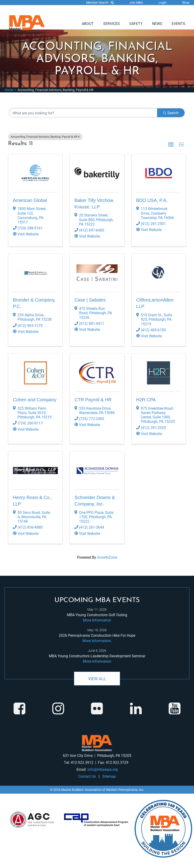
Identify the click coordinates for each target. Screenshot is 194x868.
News (157, 23)
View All (97, 679)
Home (9, 90)
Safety (136, 23)
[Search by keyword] (83, 113)
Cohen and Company (35, 400)
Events (178, 23)
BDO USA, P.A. (152, 200)
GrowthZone (107, 557)
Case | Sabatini (90, 300)
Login (163, 2)
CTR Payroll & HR (93, 400)
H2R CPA (146, 400)
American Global (30, 200)
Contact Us (87, 776)
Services (112, 23)
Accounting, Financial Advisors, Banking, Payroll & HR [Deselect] (45, 137)
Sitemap (109, 776)
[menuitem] (88, 24)
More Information (97, 620)
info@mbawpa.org (103, 769)
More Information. (97, 641)
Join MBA (136, 2)
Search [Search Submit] (171, 113)
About (88, 23)
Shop (186, 2)
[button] (171, 145)
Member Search (100, 2)
